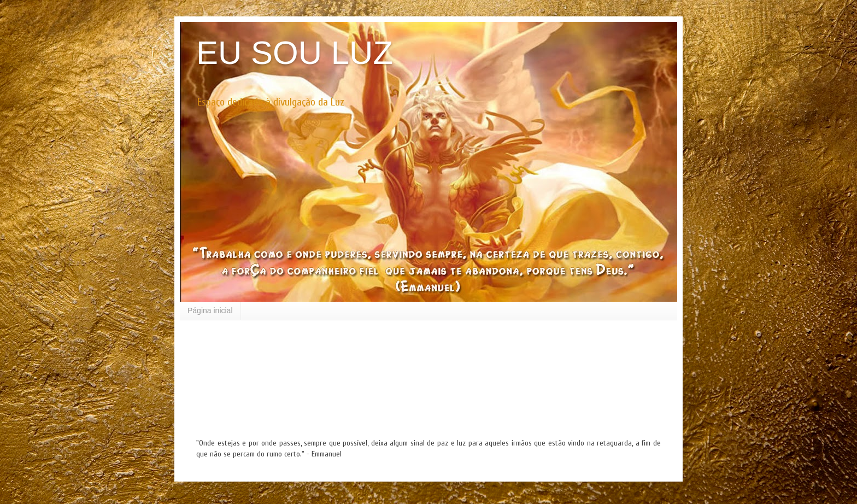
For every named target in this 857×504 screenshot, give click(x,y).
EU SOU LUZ (295, 53)
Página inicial (210, 310)
